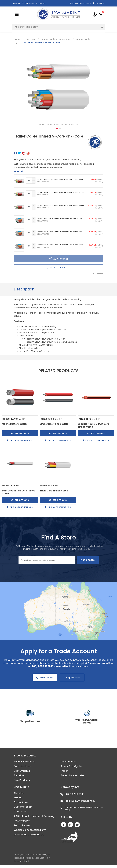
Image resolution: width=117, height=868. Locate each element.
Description (24, 289)
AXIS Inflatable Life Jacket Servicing (34, 816)
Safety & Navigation (72, 766)
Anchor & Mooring (24, 762)
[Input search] (55, 27)
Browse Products (25, 756)
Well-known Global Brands (87, 721)
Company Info (70, 787)
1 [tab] (57, 129)
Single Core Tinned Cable (54, 424)
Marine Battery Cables (15, 424)
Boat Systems (22, 771)
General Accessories (72, 775)
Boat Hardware (23, 766)
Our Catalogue (28, 3)
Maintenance (68, 762)
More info (19, 171)
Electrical (19, 775)
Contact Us (40, 3)
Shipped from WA (30, 721)
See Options (20, 433)
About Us (16, 3)
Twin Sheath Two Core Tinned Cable (19, 492)
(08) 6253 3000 (45, 678)
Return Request (23, 825)
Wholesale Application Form (30, 830)
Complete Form (72, 678)
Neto (37, 858)
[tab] (24, 289)
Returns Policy (22, 821)
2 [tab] (60, 129)
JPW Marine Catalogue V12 (29, 835)
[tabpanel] (58, 90)
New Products (22, 780)
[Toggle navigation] (17, 14)
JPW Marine (22, 787)
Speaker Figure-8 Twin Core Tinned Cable (93, 425)
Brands (18, 798)
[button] (101, 14)
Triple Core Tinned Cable (54, 491)
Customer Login (23, 807)
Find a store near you (59, 268)
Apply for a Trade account (80, 3)
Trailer (64, 771)
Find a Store (100, 3)
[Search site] (102, 27)
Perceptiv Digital (21, 861)
